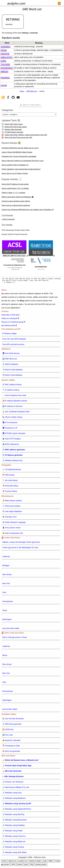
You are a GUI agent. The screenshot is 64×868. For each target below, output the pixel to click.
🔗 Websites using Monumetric (15, 821)
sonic (4, 61)
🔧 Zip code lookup (10, 481)
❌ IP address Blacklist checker (15, 402)
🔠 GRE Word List (10, 360)
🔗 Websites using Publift (12, 831)
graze (4, 50)
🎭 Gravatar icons (9, 518)
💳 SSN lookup (8, 476)
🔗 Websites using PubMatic (14, 826)
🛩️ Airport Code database (13, 370)
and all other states (10, 710)
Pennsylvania (8, 602)
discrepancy (7, 68)
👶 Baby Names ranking (12, 501)
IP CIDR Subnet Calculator (14, 133)
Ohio (4, 593)
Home (22, 91)
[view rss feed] (3, 98)
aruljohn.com (16, 3)
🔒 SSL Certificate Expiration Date (16, 412)
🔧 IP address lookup (11, 391)
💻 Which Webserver (11, 445)
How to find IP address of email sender (15, 185)
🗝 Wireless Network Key (12, 461)
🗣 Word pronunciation (11, 507)
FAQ (32, 865)
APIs (13, 865)
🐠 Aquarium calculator (11, 741)
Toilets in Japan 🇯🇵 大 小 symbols (13, 193)
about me (12, 862)
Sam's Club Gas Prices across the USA (18, 138)
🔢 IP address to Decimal (12, 407)
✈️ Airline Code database (12, 376)
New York (6, 584)
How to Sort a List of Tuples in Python (15, 174)
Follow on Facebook (9, 319)
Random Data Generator (13, 130)
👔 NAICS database (10, 365)
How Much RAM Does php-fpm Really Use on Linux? (20, 149)
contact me (23, 862)
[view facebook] (8, 98)
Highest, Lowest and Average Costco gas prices (21, 543)
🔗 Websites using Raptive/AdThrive (17, 810)
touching (5, 64)
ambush (4, 71)
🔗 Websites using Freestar (13, 848)
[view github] (13, 98)
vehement (6, 47)
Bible (51, 862)
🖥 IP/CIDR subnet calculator (14, 434)
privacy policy (41, 865)
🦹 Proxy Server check (11, 528)
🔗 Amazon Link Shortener (13, 783)
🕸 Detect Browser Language (14, 523)
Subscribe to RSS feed (10, 316)
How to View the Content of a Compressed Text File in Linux (23, 161)
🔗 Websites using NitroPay (13, 815)
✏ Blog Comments (8, 220)
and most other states (11, 629)
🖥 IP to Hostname (10, 423)
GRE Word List (32, 91)
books (20, 865)
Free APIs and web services (13, 345)
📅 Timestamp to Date (11, 747)
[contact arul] (18, 98)
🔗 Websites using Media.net (14, 842)
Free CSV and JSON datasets (14, 340)
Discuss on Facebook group (12, 323)
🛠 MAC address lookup (12, 385)
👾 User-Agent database (12, 512)
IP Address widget (9, 334)
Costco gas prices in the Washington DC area (20, 548)
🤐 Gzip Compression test (13, 534)
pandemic (5, 78)
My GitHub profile (8, 326)
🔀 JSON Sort (8, 730)
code (45, 862)
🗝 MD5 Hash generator (12, 725)
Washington (7, 620)
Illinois (5, 656)
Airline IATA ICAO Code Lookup (16, 128)
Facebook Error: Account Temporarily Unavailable (19, 157)
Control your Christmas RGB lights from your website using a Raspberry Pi (28, 210)
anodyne (5, 54)
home (4, 862)
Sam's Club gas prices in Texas (15, 638)
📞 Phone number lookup (12, 418)
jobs (26, 865)
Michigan (6, 566)
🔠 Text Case (8, 736)
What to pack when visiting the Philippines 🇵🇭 (17, 198)
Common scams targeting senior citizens (16, 202)
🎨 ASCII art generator (11, 752)
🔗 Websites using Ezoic (12, 794)
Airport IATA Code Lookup (14, 125)
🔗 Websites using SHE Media (14, 853)
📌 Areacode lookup (10, 487)
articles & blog (35, 862)
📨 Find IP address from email (14, 396)
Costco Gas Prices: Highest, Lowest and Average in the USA (26, 136)
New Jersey (7, 575)
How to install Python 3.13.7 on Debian (15, 189)
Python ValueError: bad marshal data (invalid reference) (21, 170)
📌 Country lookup (10, 492)
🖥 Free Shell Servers (11, 354)
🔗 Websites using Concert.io (14, 837)
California (6, 557)
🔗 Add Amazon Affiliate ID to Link (16, 788)
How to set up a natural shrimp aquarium (16, 206)
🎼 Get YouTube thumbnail (13, 719)
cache (4, 85)
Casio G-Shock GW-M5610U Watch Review (17, 153)
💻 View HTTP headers (12, 440)
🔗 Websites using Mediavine (14, 799)
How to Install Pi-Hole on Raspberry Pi (15, 166)
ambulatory (7, 57)
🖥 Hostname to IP (10, 429)
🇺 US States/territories (12, 470)
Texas (5, 611)
